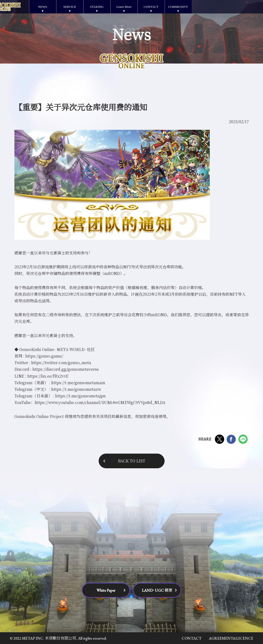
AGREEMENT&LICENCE (231, 638)
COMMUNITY (178, 7)
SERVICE (70, 7)
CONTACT (151, 7)
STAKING (97, 7)
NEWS (43, 7)
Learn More (124, 7)
